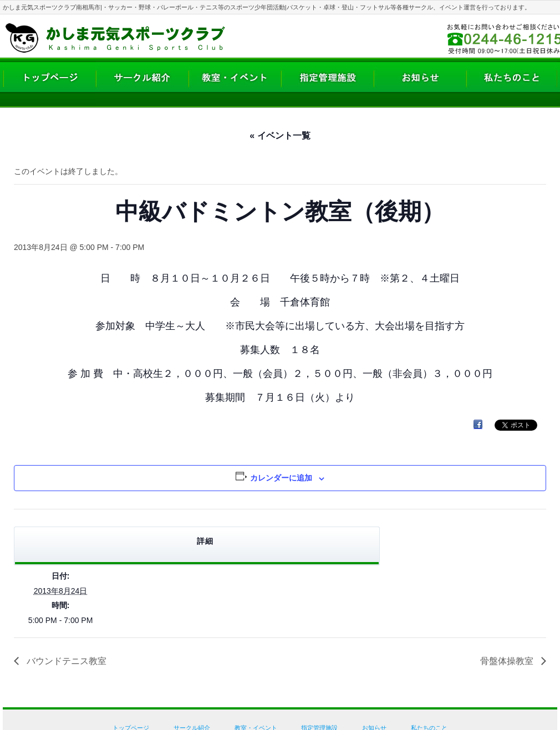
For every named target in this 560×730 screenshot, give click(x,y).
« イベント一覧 (280, 136)
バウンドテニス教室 (65, 661)
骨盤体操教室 (508, 661)
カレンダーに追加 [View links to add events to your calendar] (281, 478)
